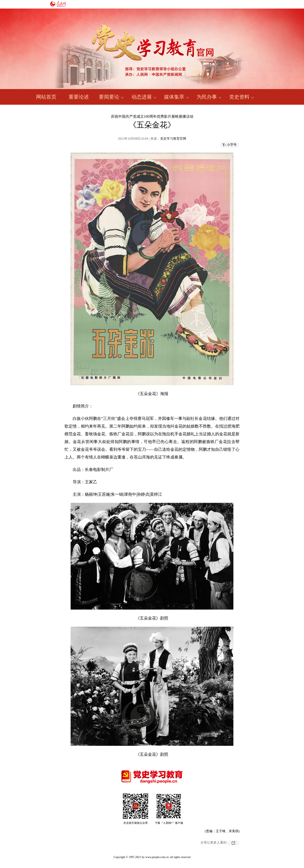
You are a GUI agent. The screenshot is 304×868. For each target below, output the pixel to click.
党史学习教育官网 (173, 139)
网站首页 (46, 97)
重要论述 (79, 97)
